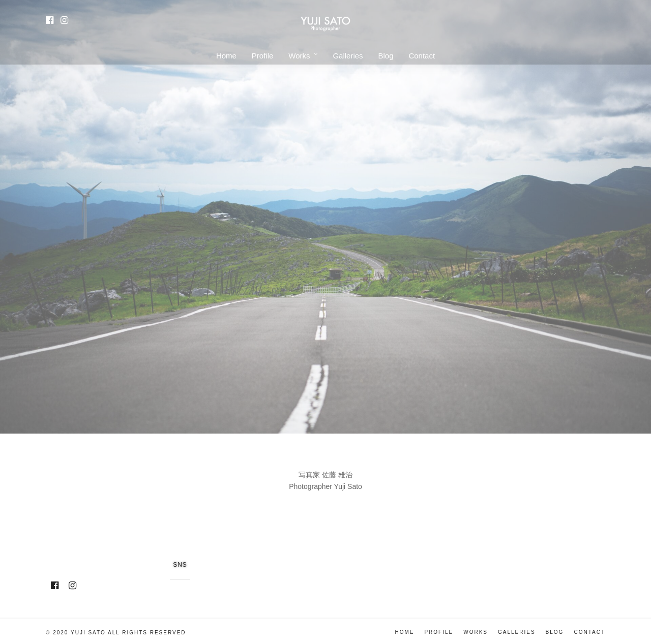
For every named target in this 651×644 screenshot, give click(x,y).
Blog (386, 56)
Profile (263, 56)
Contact (422, 56)
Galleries (348, 56)
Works (299, 56)
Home (226, 56)
